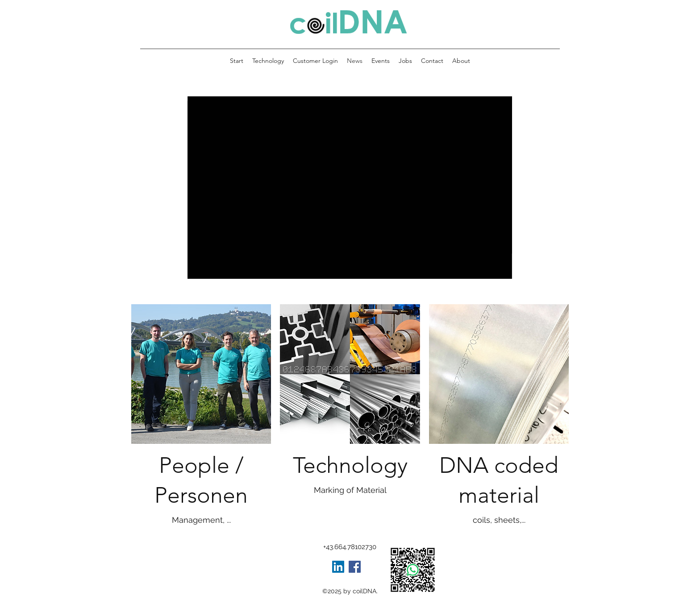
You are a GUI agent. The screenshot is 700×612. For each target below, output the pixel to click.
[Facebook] (355, 567)
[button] (461, 61)
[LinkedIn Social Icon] (338, 567)
